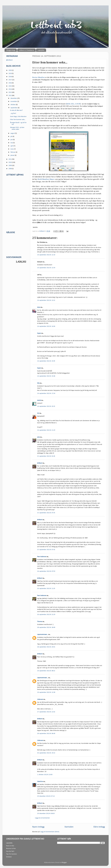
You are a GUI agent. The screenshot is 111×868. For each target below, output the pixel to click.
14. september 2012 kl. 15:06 (46, 376)
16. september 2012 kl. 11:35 (46, 589)
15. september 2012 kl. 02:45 (46, 456)
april (12, 146)
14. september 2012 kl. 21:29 (46, 430)
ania (38, 437)
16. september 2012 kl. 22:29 (46, 615)
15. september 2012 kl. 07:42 (46, 550)
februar (13, 152)
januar (13, 155)
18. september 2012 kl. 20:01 (46, 647)
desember (14, 98)
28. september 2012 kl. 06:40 (46, 734)
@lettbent (9, 60)
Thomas (40, 622)
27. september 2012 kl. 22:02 (46, 712)
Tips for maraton (11, 854)
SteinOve (40, 782)
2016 (10, 83)
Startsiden (69, 827)
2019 (10, 74)
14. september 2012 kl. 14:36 (46, 326)
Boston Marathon (39, 77)
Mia (38, 383)
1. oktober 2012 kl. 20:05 (45, 775)
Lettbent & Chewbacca (26, 50)
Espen (39, 333)
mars (12, 149)
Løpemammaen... (43, 634)
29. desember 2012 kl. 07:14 (46, 796)
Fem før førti (10, 851)
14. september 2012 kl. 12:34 (46, 268)
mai (12, 143)
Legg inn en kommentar (42, 818)
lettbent (42, 231)
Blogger (64, 863)
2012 (10, 96)
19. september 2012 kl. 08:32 (46, 671)
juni (12, 140)
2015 (10, 86)
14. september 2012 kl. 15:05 (46, 361)
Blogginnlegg (11, 50)
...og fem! (13, 113)
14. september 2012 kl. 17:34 (46, 393)
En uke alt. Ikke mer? (16, 110)
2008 (10, 169)
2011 (10, 159)
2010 (10, 162)
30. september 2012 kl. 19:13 (46, 753)
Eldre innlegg (99, 827)
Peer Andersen (42, 557)
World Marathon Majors (46, 179)
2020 (10, 70)
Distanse (9, 857)
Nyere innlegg (38, 827)
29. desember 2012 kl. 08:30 (46, 814)
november (14, 101)
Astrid (39, 400)
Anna (39, 307)
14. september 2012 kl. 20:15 (46, 406)
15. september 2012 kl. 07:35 (46, 513)
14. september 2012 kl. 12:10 (46, 255)
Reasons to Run (11, 849)
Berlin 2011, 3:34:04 (73, 104)
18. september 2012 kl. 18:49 (46, 627)
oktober (13, 105)
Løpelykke (41, 50)
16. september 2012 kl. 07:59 (46, 571)
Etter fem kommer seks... (18, 120)
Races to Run (10, 846)
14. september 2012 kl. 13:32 (46, 300)
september (14, 108)
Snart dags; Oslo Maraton (18, 117)
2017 (10, 80)
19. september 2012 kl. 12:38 (46, 692)
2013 (10, 92)
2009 (10, 166)
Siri (38, 413)
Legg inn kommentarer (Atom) (50, 832)
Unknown (40, 699)
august (13, 133)
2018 (10, 77)
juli (12, 137)
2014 (10, 89)
